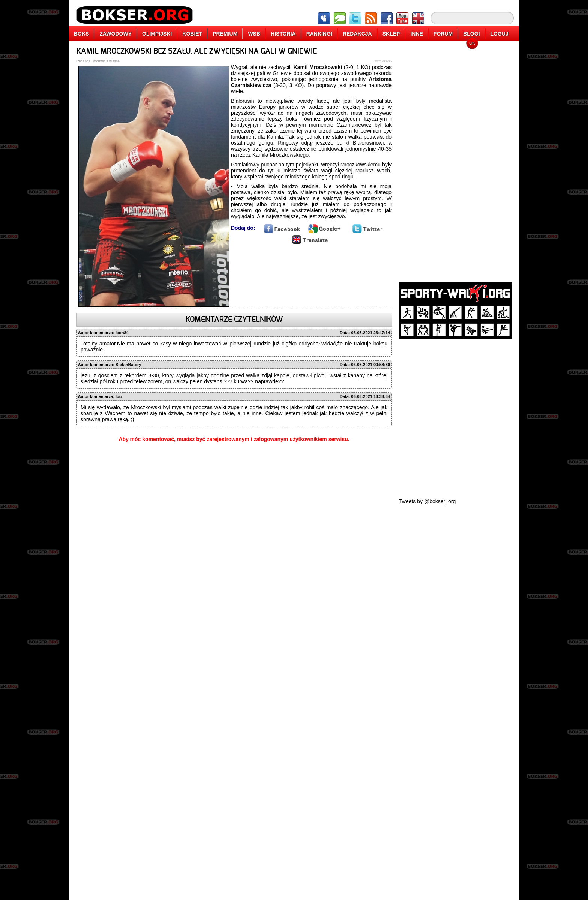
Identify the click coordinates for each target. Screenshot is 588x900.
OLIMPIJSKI (157, 34)
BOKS (81, 34)
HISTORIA (283, 34)
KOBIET (192, 34)
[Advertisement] (455, 159)
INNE (416, 34)
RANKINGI (319, 34)
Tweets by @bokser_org (427, 501)
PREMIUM (225, 34)
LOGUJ (499, 34)
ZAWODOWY (115, 34)
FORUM (443, 34)
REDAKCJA (357, 34)
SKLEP (391, 34)
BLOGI (471, 34)
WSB (254, 34)
